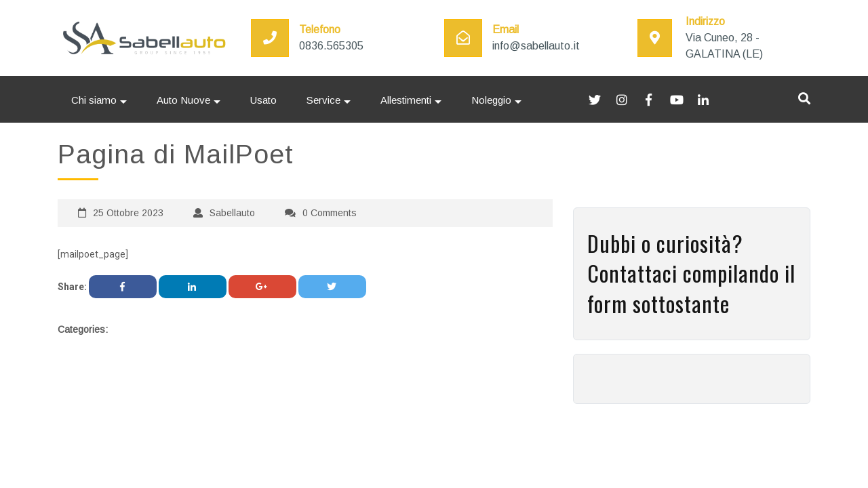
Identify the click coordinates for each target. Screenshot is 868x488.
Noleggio (491, 100)
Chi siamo (94, 100)
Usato (263, 100)
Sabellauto (232, 213)
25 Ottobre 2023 (128, 213)
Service (323, 100)
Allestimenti (406, 100)
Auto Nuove (183, 100)
